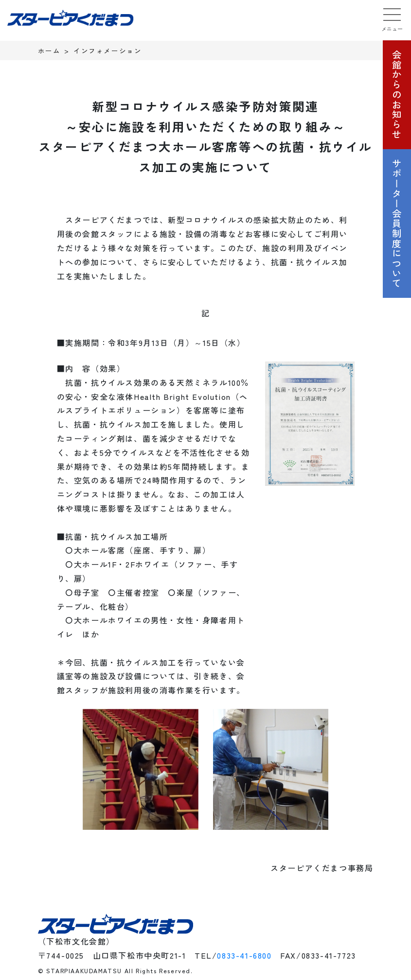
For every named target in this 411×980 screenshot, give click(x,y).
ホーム (49, 51)
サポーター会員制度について (397, 224)
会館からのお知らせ (397, 95)
